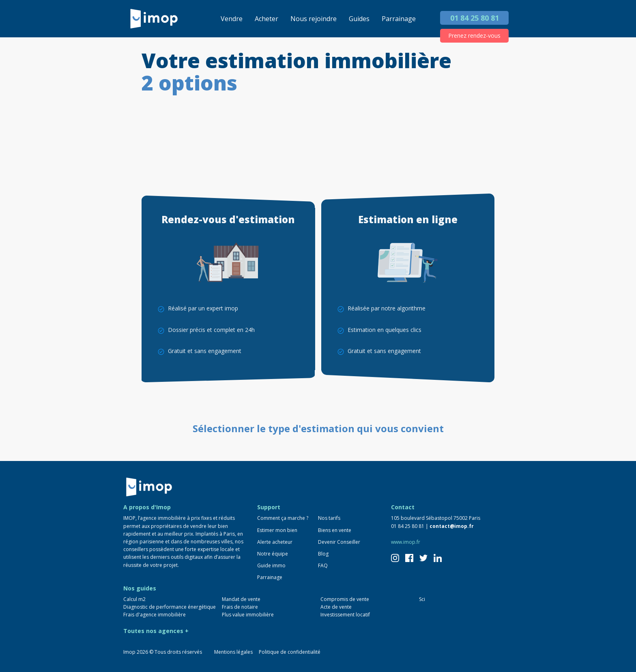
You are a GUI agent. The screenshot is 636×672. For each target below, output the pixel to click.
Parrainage (399, 19)
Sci (422, 599)
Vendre (232, 19)
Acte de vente (336, 607)
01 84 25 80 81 (475, 18)
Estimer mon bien (277, 530)
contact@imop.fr (452, 526)
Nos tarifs (329, 518)
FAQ (323, 565)
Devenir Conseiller (339, 542)
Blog (323, 554)
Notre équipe (273, 554)
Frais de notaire (240, 607)
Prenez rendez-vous (474, 36)
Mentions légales (233, 652)
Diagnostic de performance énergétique (170, 607)
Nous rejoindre (314, 19)
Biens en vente (335, 530)
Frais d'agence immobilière (155, 615)
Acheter (266, 19)
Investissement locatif (345, 615)
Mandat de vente (241, 599)
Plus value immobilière (248, 615)
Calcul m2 (134, 599)
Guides (359, 19)
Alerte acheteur (275, 542)
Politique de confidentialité (290, 652)
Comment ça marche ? (283, 518)
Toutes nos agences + (156, 631)
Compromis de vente (345, 599)
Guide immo (271, 565)
